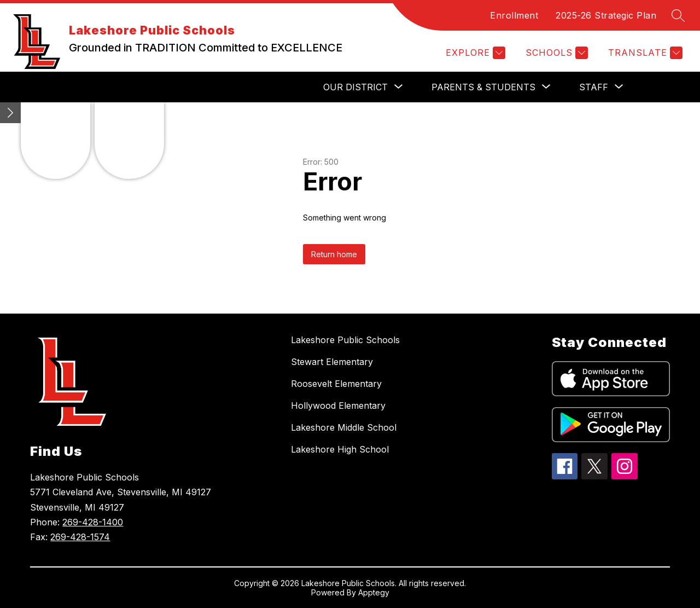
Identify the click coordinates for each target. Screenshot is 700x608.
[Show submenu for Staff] (594, 87)
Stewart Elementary (332, 362)
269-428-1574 (80, 537)
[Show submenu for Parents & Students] (483, 87)
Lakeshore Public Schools (345, 340)
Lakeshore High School (340, 449)
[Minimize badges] (10, 113)
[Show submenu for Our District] (355, 87)
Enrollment (514, 15)
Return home (334, 254)
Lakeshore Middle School (344, 427)
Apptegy (374, 592)
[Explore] (474, 53)
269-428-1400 (93, 522)
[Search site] (678, 15)
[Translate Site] (644, 53)
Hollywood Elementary (338, 406)
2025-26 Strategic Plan (606, 15)
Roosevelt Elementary (336, 384)
